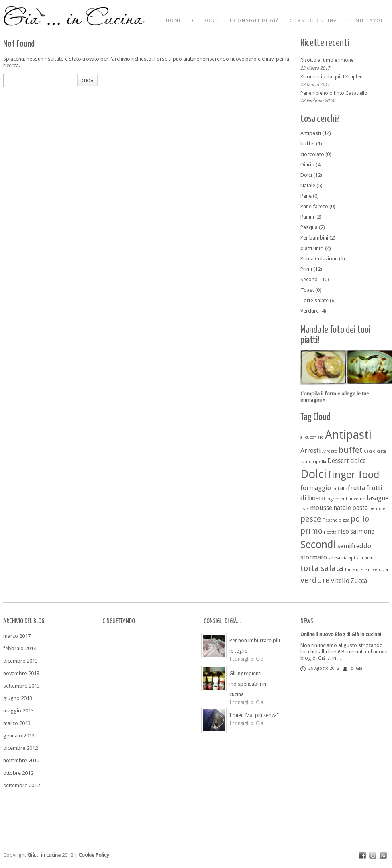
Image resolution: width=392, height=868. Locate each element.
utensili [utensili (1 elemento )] (364, 570)
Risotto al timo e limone (327, 60)
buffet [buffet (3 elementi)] (351, 450)
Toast (307, 290)
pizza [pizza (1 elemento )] (344, 520)
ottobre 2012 (18, 773)
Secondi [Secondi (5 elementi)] (318, 545)
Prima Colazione (319, 259)
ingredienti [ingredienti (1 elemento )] (337, 499)
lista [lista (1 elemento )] (305, 509)
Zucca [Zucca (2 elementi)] (359, 581)
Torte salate (314, 300)
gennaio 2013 (19, 736)
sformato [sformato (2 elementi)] (314, 557)
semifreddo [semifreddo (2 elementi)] (354, 546)
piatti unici (312, 248)
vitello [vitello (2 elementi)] (340, 581)
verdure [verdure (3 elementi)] (315, 580)
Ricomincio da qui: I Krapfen (332, 77)
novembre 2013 (21, 673)
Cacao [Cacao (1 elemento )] (370, 451)
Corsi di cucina (313, 21)
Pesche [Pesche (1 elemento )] (330, 520)
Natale (308, 185)
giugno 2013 (18, 698)
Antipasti (311, 133)
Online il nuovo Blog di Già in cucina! (341, 635)
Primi (306, 269)
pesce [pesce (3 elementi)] (311, 519)
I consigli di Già (255, 21)
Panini (307, 217)
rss (383, 856)
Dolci (306, 175)
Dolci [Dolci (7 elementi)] (313, 474)
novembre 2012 (21, 761)
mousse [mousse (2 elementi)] (321, 508)
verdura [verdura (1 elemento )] (380, 570)
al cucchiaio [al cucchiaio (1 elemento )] (312, 437)
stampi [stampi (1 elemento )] (348, 558)
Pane (306, 196)
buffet (308, 144)
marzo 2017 (17, 636)
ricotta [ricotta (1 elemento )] (330, 532)
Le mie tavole (367, 21)
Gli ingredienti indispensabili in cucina (248, 684)
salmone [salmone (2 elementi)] (362, 531)
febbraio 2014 (20, 648)
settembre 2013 (21, 686)
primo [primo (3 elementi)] (311, 531)
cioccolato (312, 154)
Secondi (310, 279)
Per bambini (314, 238)
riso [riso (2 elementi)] (343, 531)
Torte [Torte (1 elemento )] (350, 570)
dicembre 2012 (20, 748)
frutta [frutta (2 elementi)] (356, 488)
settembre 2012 (21, 785)
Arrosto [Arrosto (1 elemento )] (330, 451)
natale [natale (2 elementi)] (342, 508)
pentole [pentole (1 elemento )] (377, 509)
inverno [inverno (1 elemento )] (358, 499)
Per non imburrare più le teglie (255, 646)
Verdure (310, 311)
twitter (373, 856)
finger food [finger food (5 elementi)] (354, 475)
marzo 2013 (17, 723)
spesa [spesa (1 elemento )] (334, 558)
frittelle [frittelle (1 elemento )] (339, 489)
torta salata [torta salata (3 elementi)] (322, 568)
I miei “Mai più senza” (254, 715)
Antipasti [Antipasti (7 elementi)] (348, 435)
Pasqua (309, 227)
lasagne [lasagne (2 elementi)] (378, 498)
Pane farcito (314, 206)
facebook (362, 856)
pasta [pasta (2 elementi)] (360, 508)
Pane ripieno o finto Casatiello (334, 93)
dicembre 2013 (20, 661)
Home (174, 21)
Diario (307, 165)
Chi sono (206, 21)
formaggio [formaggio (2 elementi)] (316, 488)
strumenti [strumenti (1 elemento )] (366, 558)
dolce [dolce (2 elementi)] (358, 461)
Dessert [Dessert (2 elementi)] (338, 461)
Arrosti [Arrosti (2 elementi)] (311, 451)
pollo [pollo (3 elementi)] (360, 519)
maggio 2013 (18, 711)
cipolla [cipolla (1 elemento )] (320, 462)
